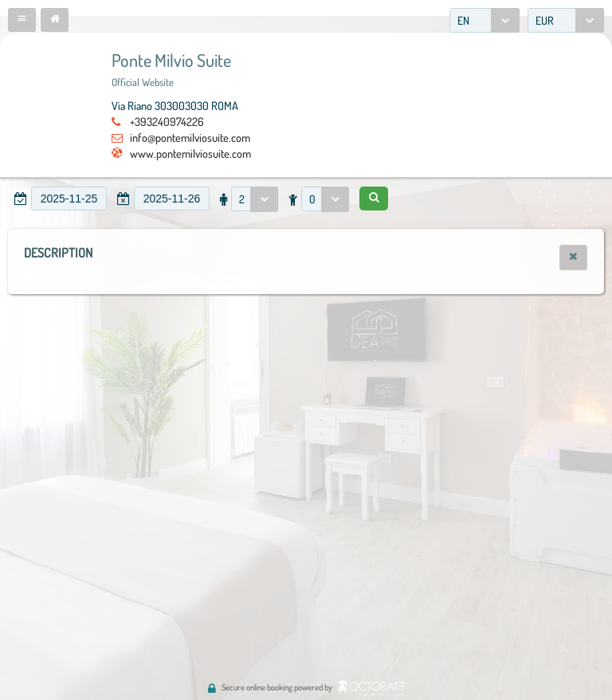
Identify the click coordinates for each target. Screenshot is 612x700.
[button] (22, 20)
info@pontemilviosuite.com (190, 137)
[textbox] (69, 199)
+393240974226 (167, 121)
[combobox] (484, 20)
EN (463, 20)
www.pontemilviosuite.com (190, 153)
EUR (545, 20)
